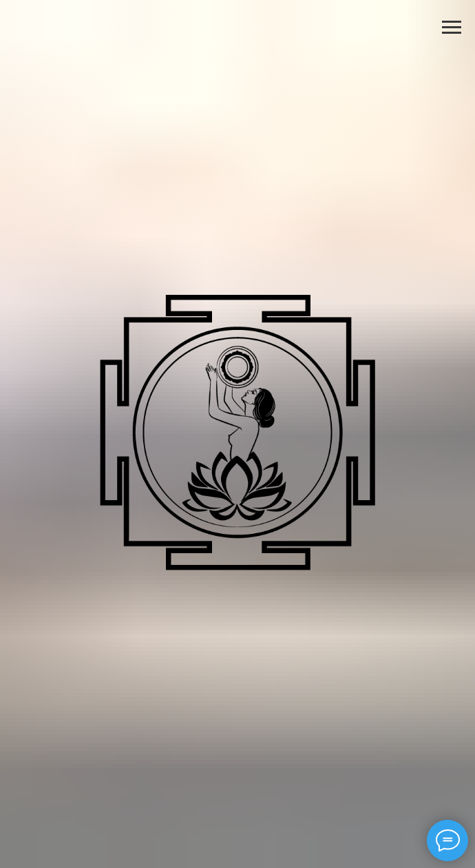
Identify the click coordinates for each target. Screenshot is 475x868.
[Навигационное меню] (452, 28)
